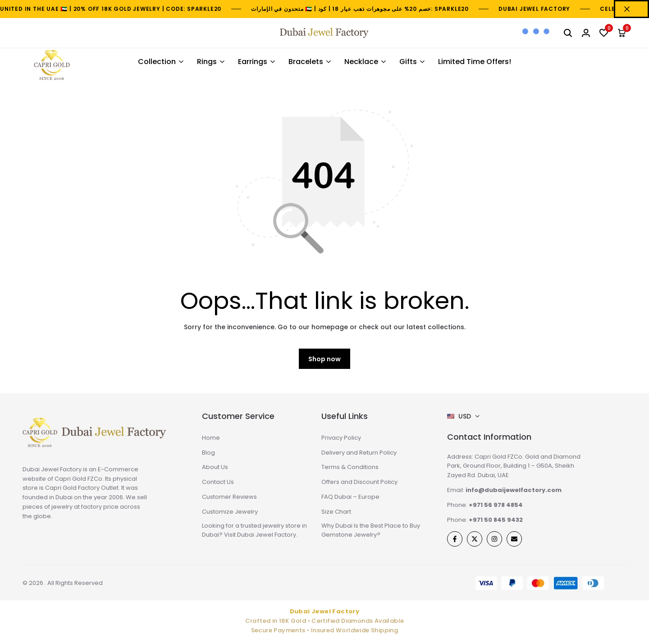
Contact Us (218, 482)
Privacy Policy (341, 438)
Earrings (253, 62)
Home (211, 438)
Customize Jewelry (230, 512)
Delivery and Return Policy (359, 453)
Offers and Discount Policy (359, 482)
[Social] (455, 539)
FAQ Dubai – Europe (350, 497)
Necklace (361, 62)
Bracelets (306, 62)
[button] (604, 33)
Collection (157, 62)
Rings (207, 62)
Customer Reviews (229, 497)
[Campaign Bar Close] (631, 9)
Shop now (324, 359)
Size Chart (336, 512)
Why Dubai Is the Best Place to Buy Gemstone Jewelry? (371, 530)
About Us (215, 467)
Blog (208, 453)
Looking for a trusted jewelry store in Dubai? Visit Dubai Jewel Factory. (254, 530)
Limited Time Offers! (475, 62)
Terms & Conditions (350, 467)
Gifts (408, 62)
